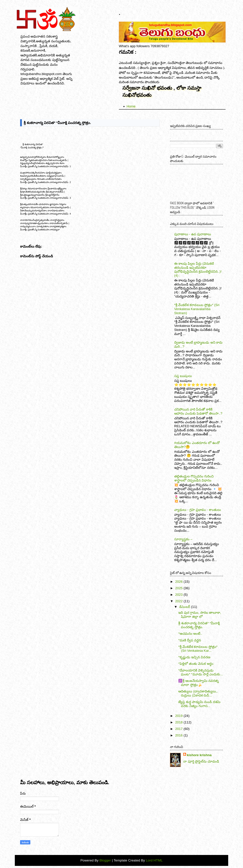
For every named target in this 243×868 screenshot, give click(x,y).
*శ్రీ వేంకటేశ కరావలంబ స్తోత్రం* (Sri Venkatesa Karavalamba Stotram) (197, 309)
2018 (179, 722)
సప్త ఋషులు (183, 376)
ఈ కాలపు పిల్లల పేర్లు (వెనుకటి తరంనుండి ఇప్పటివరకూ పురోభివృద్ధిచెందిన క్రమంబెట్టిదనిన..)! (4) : (198, 270)
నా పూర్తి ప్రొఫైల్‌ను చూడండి (201, 761)
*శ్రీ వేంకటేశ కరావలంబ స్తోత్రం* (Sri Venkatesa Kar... (198, 649)
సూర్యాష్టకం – (183, 539)
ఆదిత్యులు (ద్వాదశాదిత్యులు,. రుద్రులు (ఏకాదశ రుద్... (198, 693)
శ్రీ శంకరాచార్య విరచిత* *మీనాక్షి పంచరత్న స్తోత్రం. (199, 625)
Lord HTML (154, 860)
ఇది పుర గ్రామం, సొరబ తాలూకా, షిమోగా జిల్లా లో (200, 615)
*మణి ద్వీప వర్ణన (190, 640)
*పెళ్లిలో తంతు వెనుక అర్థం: (196, 664)
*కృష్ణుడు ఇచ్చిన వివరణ (194, 657)
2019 (179, 716)
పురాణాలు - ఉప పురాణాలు (193, 234)
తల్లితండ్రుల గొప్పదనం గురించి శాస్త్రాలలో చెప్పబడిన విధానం (194, 478)
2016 (179, 735)
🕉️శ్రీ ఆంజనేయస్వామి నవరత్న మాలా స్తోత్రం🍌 (199, 683)
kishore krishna (199, 755)
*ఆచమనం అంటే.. (190, 634)
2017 (179, 729)
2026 (179, 582)
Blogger (106, 860)
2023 (179, 595)
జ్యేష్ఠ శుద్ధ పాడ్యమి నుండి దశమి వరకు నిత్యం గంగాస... (199, 704)
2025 (179, 588)
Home (131, 106)
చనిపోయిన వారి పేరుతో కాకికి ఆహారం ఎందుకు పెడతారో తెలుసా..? (198, 411)
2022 (179, 601)
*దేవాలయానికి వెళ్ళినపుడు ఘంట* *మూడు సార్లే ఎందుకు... (201, 672)
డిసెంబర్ (185, 607)
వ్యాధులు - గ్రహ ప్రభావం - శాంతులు (198, 510)
